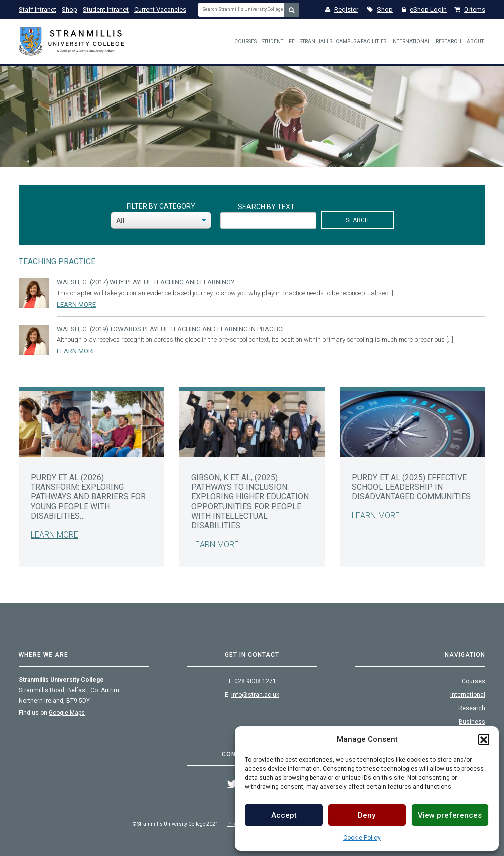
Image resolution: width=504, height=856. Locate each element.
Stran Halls (316, 41)
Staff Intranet (37, 9)
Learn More (76, 305)
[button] (484, 739)
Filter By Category (161, 206)
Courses (245, 41)
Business (472, 722)
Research (449, 41)
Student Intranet (106, 9)
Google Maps (67, 713)
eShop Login (424, 9)
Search (357, 220)
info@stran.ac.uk (255, 695)
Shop (70, 9)
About (475, 41)
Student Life (278, 41)
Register (342, 9)
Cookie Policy (362, 838)
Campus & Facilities (361, 41)
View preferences (450, 815)
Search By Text (266, 207)
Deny (367, 815)
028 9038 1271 (255, 681)
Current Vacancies (160, 9)
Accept (284, 815)
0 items (470, 9)
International (411, 41)
